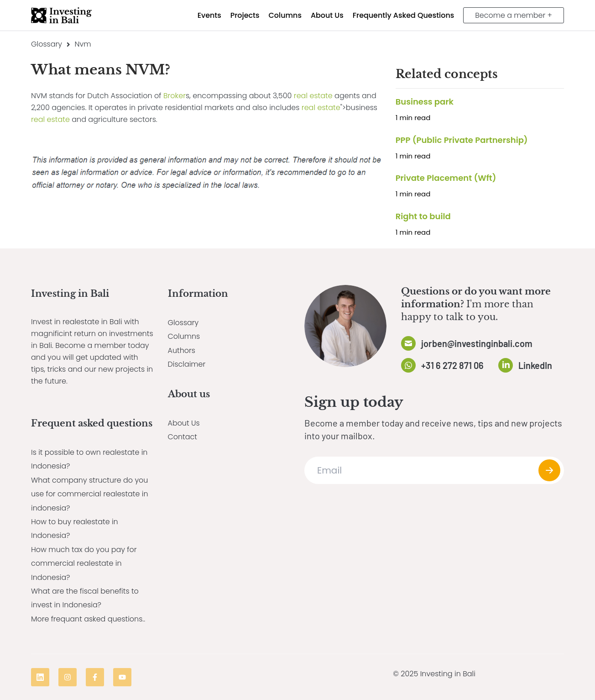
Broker (175, 96)
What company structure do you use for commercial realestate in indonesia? (90, 494)
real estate (313, 96)
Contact (183, 437)
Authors (182, 350)
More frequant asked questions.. (88, 619)
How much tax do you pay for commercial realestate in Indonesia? (84, 563)
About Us (184, 423)
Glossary (47, 44)
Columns (184, 336)
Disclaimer (187, 364)
